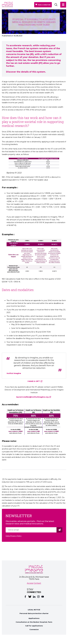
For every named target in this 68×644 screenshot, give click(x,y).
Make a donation (44, 5)
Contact (37, 583)
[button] (63, 5)
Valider (60, 530)
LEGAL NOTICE (34, 610)
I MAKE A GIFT (34, 381)
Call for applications (34, 626)
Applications (34, 618)
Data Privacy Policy (14, 536)
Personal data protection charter (34, 613)
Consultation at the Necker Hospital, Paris (34, 622)
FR (63, 13)
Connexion (34, 629)
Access (30, 583)
